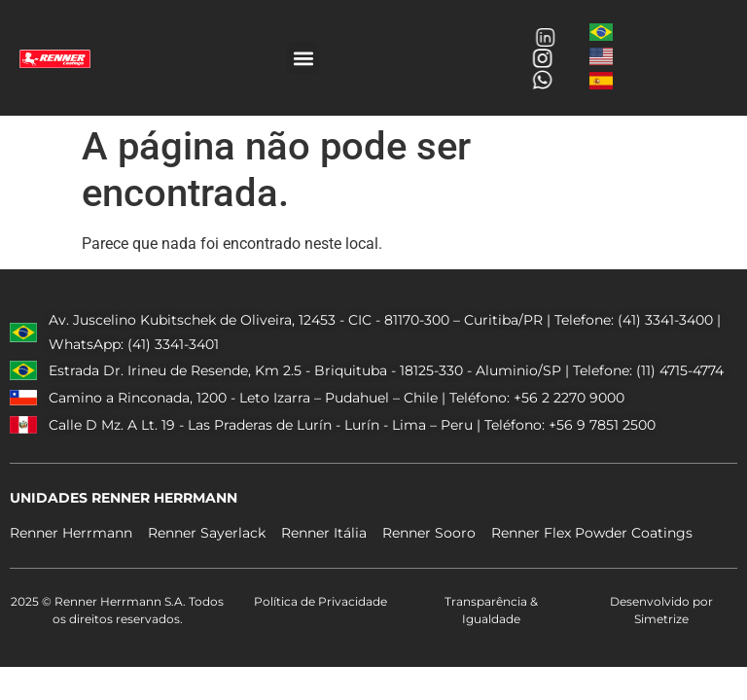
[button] (303, 58)
